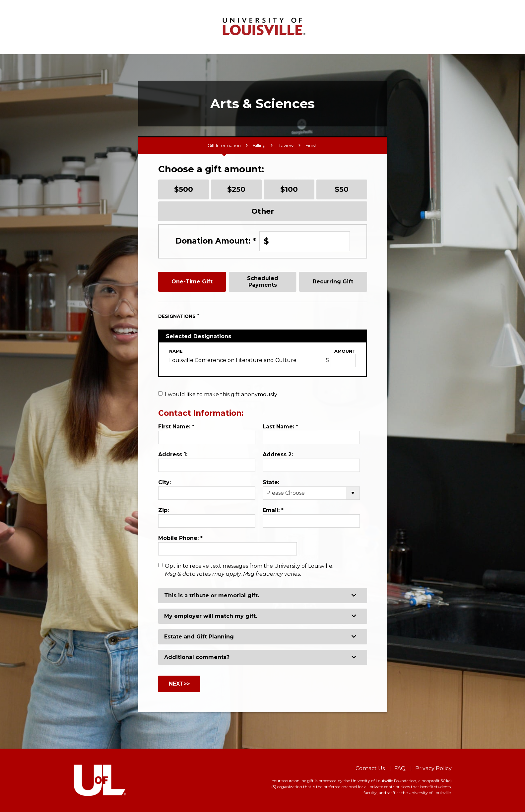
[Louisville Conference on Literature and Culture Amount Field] (343, 360)
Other (263, 211)
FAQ (400, 768)
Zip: (164, 510)
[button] (263, 596)
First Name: (176, 427)
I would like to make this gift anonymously (221, 394)
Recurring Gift (333, 282)
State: (271, 482)
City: (164, 482)
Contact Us (370, 768)
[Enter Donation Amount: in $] (305, 241)
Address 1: (173, 454)
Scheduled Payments (263, 281)
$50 (342, 189)
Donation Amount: (216, 241)
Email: (273, 510)
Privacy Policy (433, 768)
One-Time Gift (192, 282)
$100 (289, 189)
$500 (184, 189)
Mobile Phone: (180, 538)
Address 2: (278, 454)
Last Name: (280, 427)
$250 (236, 189)
